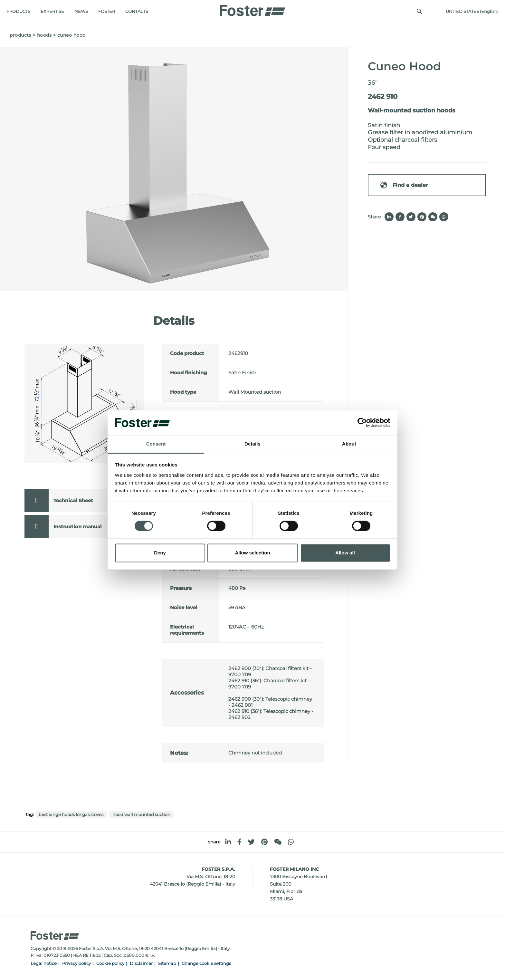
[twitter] (251, 842)
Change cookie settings (206, 963)
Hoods (44, 35)
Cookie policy (110, 963)
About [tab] (349, 444)
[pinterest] (264, 842)
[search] (416, 12)
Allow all (345, 553)
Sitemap (167, 963)
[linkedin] (228, 842)
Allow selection (252, 553)
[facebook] (239, 842)
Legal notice (44, 963)
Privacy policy (76, 963)
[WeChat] (278, 842)
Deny (160, 553)
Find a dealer (404, 185)
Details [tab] (252, 444)
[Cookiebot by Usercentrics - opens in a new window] (362, 423)
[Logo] (252, 9)
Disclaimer (141, 963)
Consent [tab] (156, 444)
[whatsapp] (291, 842)
